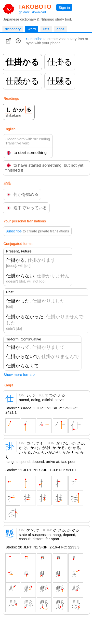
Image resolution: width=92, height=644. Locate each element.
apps (60, 29)
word (32, 29)
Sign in (64, 7)
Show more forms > (19, 375)
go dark (24, 12)
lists (46, 29)
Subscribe (34, 39)
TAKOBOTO (35, 7)
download (39, 12)
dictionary (13, 29)
